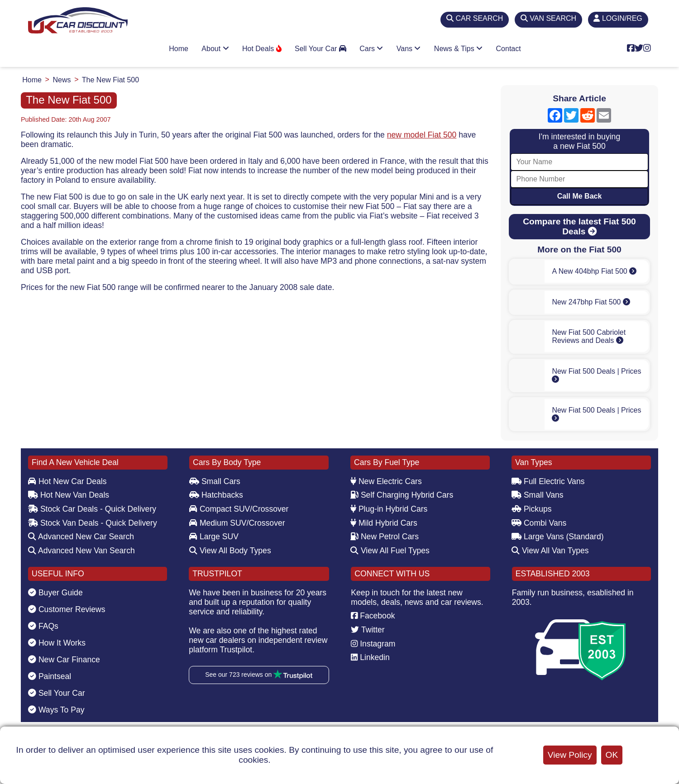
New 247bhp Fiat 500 (591, 302)
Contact (509, 49)
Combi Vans (539, 523)
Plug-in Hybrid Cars (389, 509)
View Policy (570, 755)
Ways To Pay (56, 710)
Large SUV (214, 537)
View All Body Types (230, 551)
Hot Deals (262, 49)
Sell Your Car (320, 49)
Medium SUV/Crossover (237, 523)
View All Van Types (550, 551)
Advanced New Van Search (81, 551)
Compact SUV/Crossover (239, 509)
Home (179, 49)
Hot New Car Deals (67, 481)
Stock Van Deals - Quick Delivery (93, 523)
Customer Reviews (67, 609)
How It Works (57, 643)
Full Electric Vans (548, 481)
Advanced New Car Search (81, 537)
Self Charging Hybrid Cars (402, 495)
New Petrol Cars (385, 537)
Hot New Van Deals (69, 495)
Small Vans (538, 495)
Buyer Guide (55, 593)
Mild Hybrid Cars (384, 523)
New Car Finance (64, 660)
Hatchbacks (216, 495)
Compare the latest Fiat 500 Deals (579, 226)
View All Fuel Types (390, 551)
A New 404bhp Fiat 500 (594, 271)
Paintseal (50, 676)
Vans (409, 49)
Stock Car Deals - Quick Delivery (92, 509)
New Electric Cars (386, 481)
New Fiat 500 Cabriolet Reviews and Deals (589, 336)
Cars (371, 49)
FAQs (43, 626)
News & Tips (458, 49)
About (215, 49)
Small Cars (215, 481)
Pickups (532, 509)
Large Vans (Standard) (558, 537)
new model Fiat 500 (422, 135)
